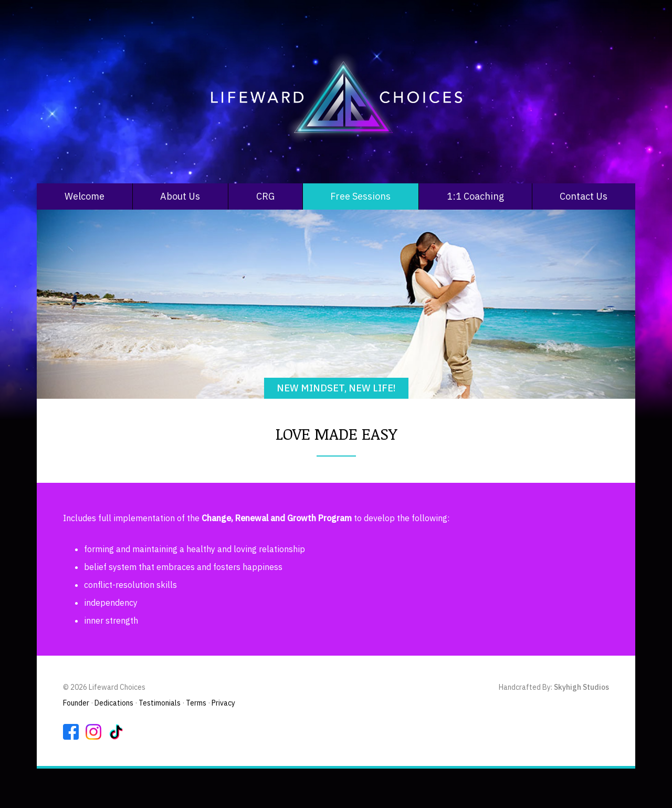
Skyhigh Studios (581, 687)
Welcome (85, 196)
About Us (180, 196)
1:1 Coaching (475, 196)
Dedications (114, 703)
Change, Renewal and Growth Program (277, 518)
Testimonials (160, 703)
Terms (196, 703)
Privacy (223, 703)
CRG (265, 196)
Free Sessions (360, 196)
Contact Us (584, 196)
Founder (76, 703)
